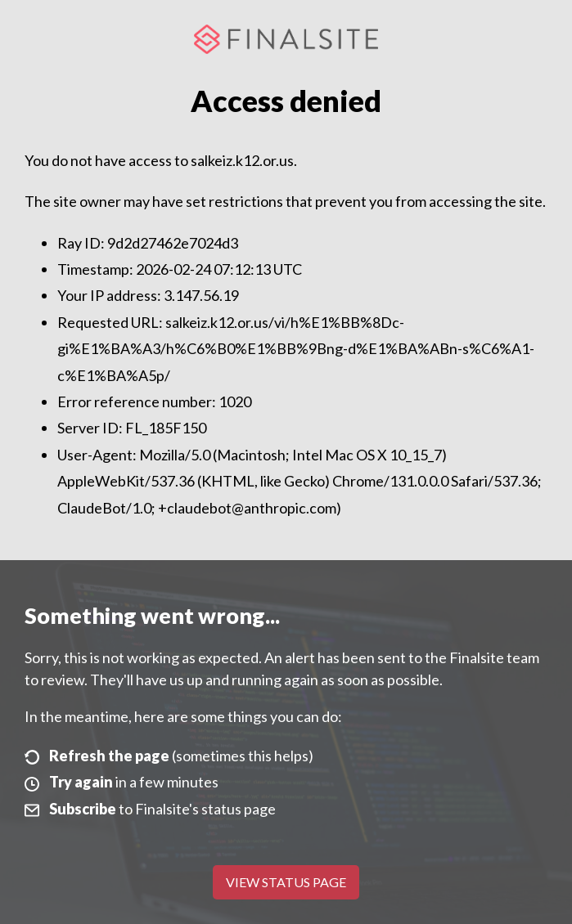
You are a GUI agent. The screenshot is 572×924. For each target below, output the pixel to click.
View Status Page (286, 882)
